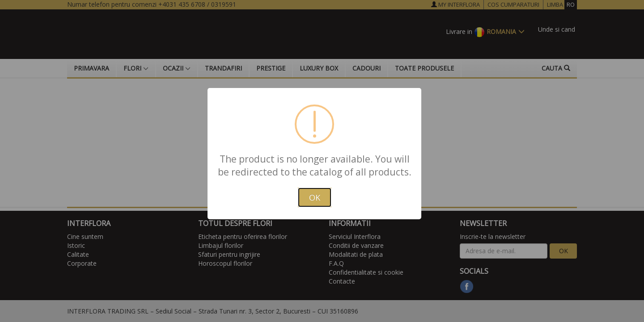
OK (315, 197)
